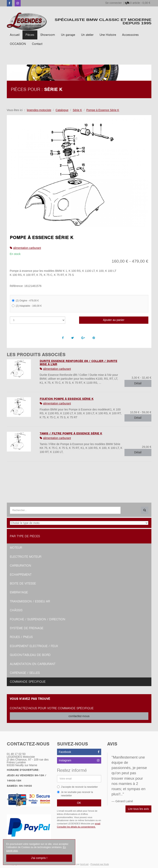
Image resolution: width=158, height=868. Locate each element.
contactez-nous (79, 716)
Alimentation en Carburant (33, 664)
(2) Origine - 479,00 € (25, 301)
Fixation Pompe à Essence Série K (67, 399)
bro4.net (84, 864)
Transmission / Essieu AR (30, 601)
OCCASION (18, 44)
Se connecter (114, 3)
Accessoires (130, 35)
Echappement (21, 575)
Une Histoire (108, 35)
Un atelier (87, 35)
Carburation (20, 566)
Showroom (48, 35)
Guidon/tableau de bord (30, 655)
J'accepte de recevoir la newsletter (77, 787)
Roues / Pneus (21, 637)
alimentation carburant (27, 248)
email (98, 824)
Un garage (68, 35)
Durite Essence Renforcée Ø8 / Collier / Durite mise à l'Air (78, 363)
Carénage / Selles (25, 673)
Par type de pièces (25, 536)
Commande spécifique (28, 682)
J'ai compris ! (39, 858)
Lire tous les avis (138, 809)
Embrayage (19, 592)
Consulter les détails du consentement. (76, 827)
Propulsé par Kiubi (100, 864)
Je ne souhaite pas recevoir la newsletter (75, 794)
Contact (37, 44)
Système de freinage (27, 628)
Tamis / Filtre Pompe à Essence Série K (71, 433)
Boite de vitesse (23, 583)
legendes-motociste (39, 110)
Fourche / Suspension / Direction (38, 619)
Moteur (16, 548)
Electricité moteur (26, 557)
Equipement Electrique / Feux (34, 646)
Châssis (16, 610)
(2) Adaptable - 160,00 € (27, 306)
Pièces (30, 35)
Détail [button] (138, 383)
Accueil (15, 35)
